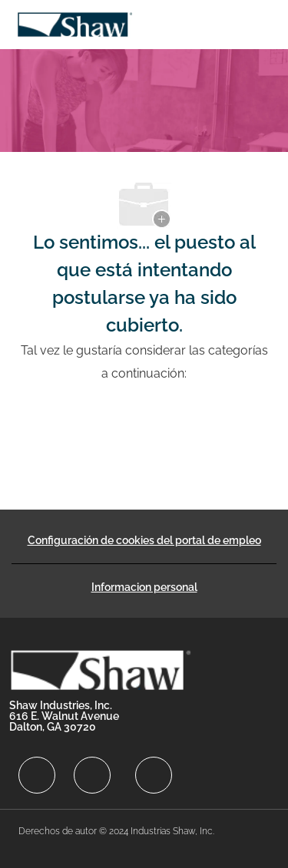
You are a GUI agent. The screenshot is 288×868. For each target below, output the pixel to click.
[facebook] (37, 775)
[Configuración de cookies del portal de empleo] (144, 540)
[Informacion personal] (144, 587)
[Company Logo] (74, 23)
